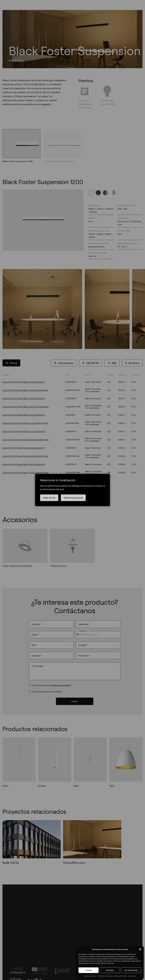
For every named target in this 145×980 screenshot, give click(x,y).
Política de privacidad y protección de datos (112, 976)
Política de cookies (90, 976)
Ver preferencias (131, 970)
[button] (140, 949)
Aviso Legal (132, 976)
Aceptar (89, 970)
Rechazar (110, 970)
